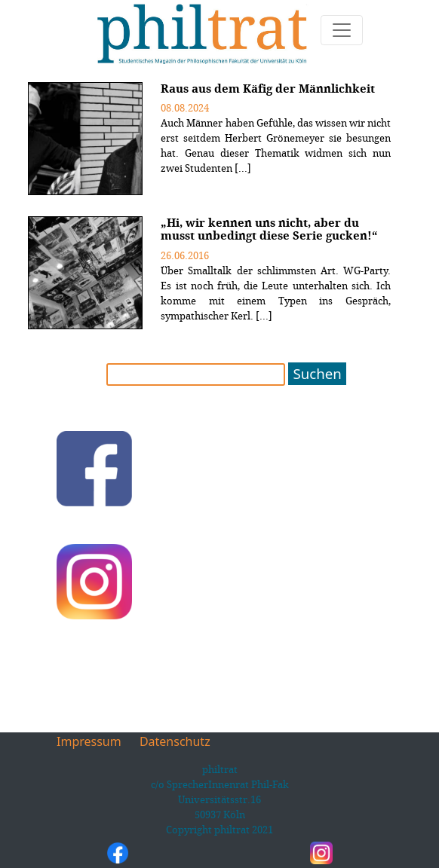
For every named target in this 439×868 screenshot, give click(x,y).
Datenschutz (175, 741)
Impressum (89, 741)
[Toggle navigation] (342, 30)
